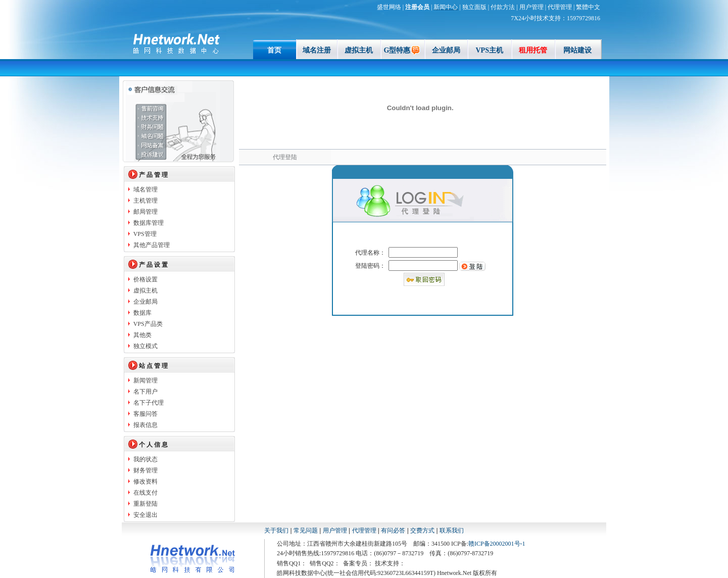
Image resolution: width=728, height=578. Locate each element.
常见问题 (306, 531)
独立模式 (145, 346)
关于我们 (276, 531)
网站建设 (577, 50)
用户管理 (335, 531)
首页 (274, 50)
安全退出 (145, 515)
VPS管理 (145, 234)
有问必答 (394, 531)
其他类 (142, 335)
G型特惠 (403, 50)
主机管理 (145, 201)
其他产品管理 (152, 245)
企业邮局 (446, 50)
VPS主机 (489, 50)
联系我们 (452, 531)
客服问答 (145, 414)
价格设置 (145, 279)
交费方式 (422, 531)
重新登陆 (145, 504)
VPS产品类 (148, 324)
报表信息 (145, 425)
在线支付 (145, 493)
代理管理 (364, 531)
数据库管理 (149, 223)
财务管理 (145, 470)
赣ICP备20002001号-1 (497, 544)
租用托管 (533, 50)
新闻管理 (145, 380)
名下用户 (145, 392)
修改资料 (145, 481)
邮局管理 (145, 212)
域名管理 (145, 189)
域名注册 (317, 50)
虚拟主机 (359, 50)
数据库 (142, 313)
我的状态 (145, 459)
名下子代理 (149, 403)
